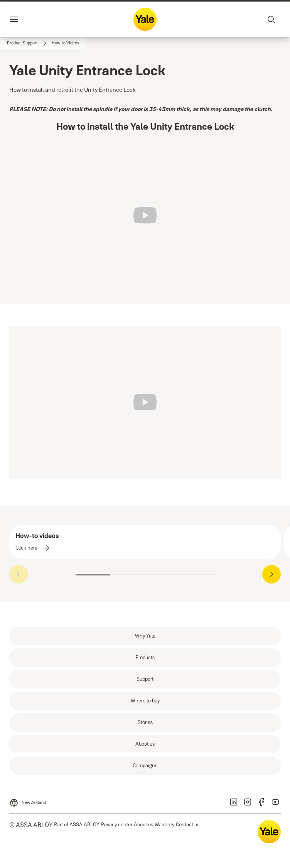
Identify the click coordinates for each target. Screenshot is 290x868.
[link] (28, 43)
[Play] (145, 215)
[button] (65, 43)
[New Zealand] (28, 800)
